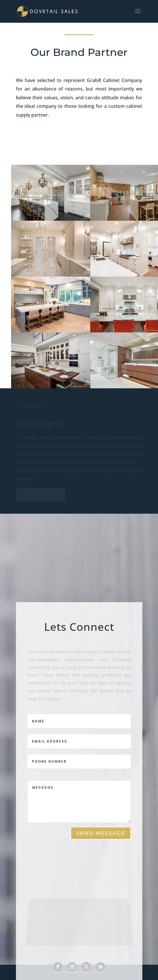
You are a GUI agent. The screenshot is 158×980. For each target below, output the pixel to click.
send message (101, 835)
